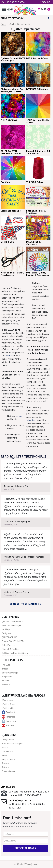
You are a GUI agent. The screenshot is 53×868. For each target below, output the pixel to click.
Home (3, 24)
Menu (7, 9)
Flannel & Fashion (10, 649)
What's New (7, 700)
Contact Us (8, 787)
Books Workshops (10, 673)
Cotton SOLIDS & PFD (13, 641)
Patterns (6, 684)
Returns (5, 767)
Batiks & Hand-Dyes (11, 625)
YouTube (8, 725)
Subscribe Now (26, 848)
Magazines (7, 677)
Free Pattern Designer (12, 743)
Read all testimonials (26, 604)
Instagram (9, 721)
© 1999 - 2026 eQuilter (26, 864)
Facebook (8, 712)
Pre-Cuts (6, 665)
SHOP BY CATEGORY (25, 18)
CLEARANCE (8, 751)
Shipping (6, 763)
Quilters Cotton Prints (12, 621)
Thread (5, 669)
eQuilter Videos (9, 708)
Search (45, 2)
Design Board (8, 739)
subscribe (31, 420)
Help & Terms (8, 759)
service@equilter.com (20, 800)
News (4, 755)
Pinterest (8, 717)
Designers (6, 633)
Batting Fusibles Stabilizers (15, 653)
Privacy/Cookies (9, 771)
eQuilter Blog (8, 704)
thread (19, 416)
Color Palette (8, 645)
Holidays (6, 629)
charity (9, 356)
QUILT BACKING (9, 637)
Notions (6, 681)
